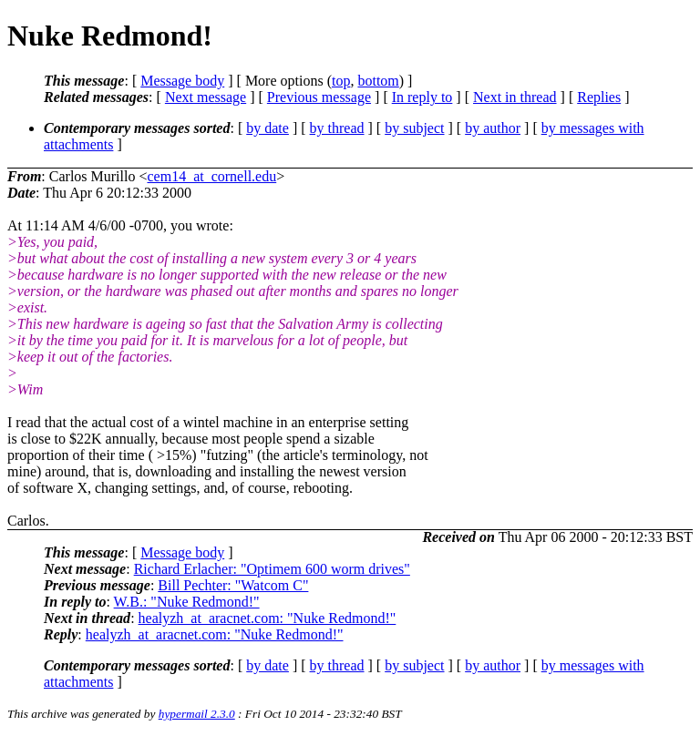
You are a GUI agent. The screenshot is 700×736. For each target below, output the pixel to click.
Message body (182, 81)
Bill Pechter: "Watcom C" (233, 585)
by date (268, 128)
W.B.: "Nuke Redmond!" (187, 602)
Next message (206, 97)
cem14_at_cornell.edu (211, 176)
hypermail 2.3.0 (197, 714)
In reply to (422, 97)
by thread (337, 128)
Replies (599, 97)
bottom (378, 81)
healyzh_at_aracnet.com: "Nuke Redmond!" (268, 618)
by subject (414, 128)
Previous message (319, 97)
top (341, 81)
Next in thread (515, 97)
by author (493, 128)
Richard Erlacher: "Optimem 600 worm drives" (272, 569)
